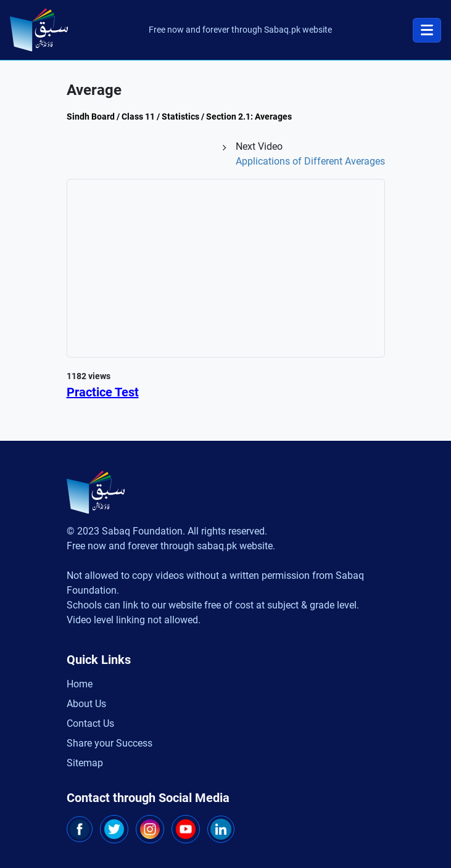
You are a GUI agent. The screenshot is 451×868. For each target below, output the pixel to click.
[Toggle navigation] (427, 30)
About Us (86, 704)
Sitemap (85, 763)
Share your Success (110, 743)
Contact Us (90, 723)
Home (80, 684)
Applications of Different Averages (310, 161)
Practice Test (103, 392)
